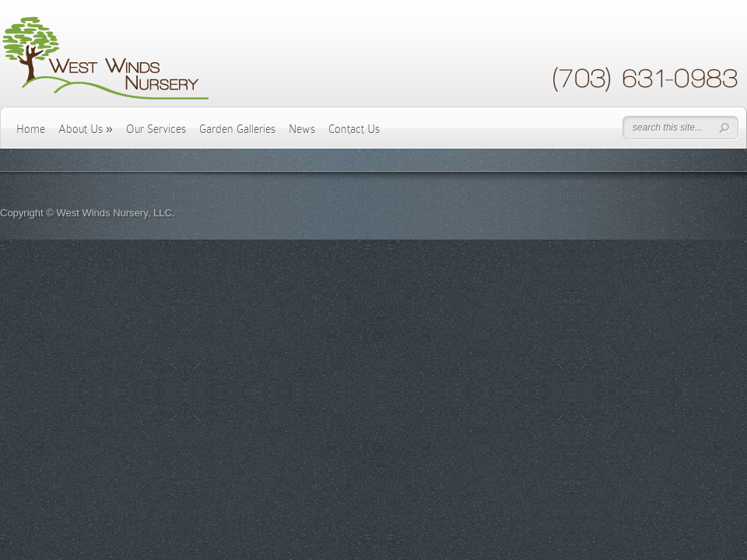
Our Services (156, 129)
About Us (86, 129)
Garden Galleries (237, 129)
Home (31, 129)
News (302, 129)
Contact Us (354, 129)
